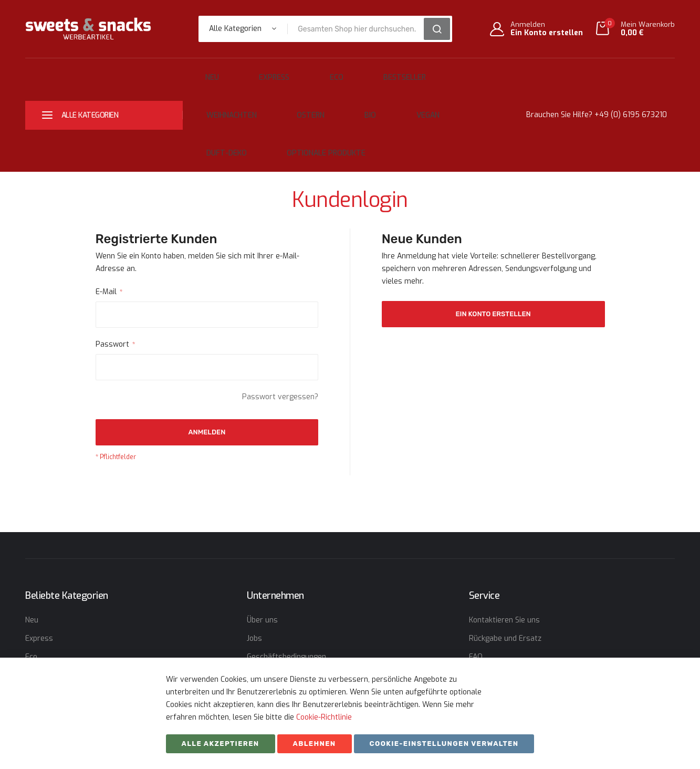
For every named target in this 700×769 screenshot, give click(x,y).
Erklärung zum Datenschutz (295, 620)
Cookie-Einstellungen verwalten (444, 744)
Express (250, 73)
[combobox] (359, 29)
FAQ (476, 601)
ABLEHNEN (315, 744)
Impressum (267, 638)
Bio (261, 102)
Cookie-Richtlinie (324, 717)
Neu (205, 73)
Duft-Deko (355, 102)
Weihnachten (414, 73)
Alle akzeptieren (221, 744)
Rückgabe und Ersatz (505, 583)
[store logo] (88, 29)
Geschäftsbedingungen (286, 601)
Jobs (254, 583)
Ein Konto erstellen (547, 33)
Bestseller (345, 73)
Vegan (301, 102)
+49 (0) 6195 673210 (631, 87)
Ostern (219, 102)
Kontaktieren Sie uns (504, 564)
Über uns (262, 564)
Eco (295, 73)
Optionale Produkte (437, 102)
